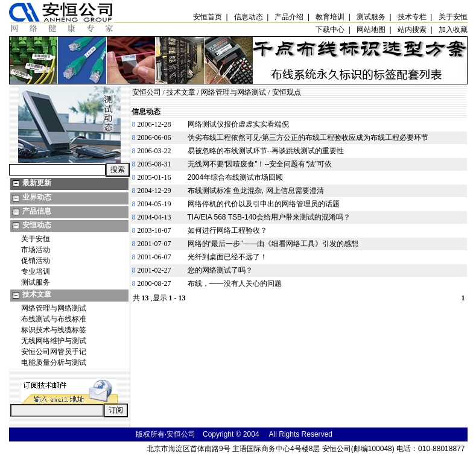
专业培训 (36, 271)
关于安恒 (36, 239)
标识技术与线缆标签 (54, 330)
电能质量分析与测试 (54, 362)
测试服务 (36, 282)
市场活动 (36, 250)
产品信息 (37, 211)
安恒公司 (147, 92)
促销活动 (36, 261)
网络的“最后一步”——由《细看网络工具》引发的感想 (273, 244)
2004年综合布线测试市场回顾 (236, 177)
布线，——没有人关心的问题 (235, 283)
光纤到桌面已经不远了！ (227, 257)
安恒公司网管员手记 (54, 352)
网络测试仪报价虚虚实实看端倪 (238, 124)
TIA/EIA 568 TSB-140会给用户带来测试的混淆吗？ (269, 217)
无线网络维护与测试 (54, 341)
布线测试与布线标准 (54, 319)
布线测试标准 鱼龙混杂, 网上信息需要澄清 (256, 191)
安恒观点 (287, 92)
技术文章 (37, 294)
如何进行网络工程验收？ (227, 230)
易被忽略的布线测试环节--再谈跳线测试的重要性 (266, 151)
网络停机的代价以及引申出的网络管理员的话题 (264, 204)
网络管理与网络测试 (54, 308)
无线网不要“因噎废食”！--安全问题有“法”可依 (260, 164)
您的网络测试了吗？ (220, 270)
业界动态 (37, 197)
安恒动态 (37, 225)
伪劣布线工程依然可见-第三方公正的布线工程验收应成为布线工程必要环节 (308, 138)
